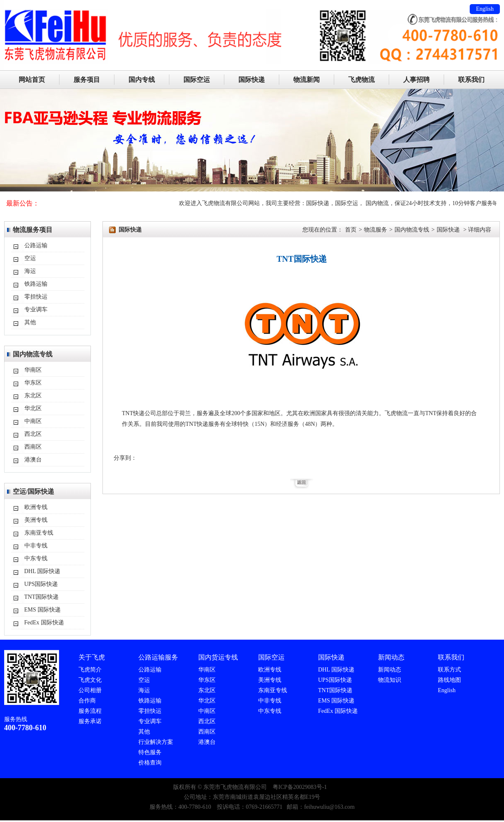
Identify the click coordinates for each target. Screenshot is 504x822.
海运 (30, 271)
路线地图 (449, 680)
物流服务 (376, 230)
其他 (30, 322)
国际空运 (197, 80)
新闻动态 (390, 670)
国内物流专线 (412, 230)
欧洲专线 (36, 507)
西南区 (33, 447)
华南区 (33, 370)
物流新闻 (307, 80)
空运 (30, 258)
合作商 (87, 701)
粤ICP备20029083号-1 (300, 787)
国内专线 (142, 80)
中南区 (33, 421)
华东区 (33, 383)
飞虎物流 (361, 80)
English (485, 9)
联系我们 (471, 80)
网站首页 (32, 80)
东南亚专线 (39, 533)
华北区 (33, 408)
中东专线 (36, 558)
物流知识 (390, 680)
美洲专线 (36, 520)
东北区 (33, 395)
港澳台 (33, 460)
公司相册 (90, 690)
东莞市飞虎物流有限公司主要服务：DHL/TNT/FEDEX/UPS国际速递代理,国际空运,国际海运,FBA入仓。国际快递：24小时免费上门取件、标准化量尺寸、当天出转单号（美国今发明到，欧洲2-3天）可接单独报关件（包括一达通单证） (252, 10)
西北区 (33, 434)
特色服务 (150, 752)
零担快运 (36, 297)
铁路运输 (36, 284)
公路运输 (36, 245)
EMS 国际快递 (43, 610)
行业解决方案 (156, 742)
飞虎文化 (90, 680)
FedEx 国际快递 (44, 622)
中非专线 (36, 546)
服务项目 (87, 80)
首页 (351, 230)
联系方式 (449, 670)
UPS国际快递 (41, 584)
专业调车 (36, 309)
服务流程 (90, 711)
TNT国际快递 (42, 597)
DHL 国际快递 (43, 571)
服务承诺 (90, 721)
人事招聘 (416, 80)
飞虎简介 (90, 670)
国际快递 (252, 80)
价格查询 (150, 763)
